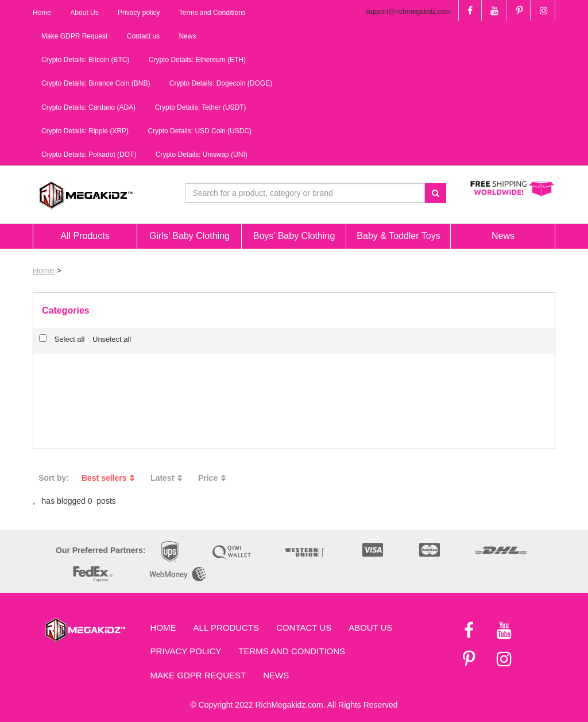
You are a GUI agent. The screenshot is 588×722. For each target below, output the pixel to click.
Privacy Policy (186, 651)
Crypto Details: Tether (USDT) (200, 107)
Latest (168, 478)
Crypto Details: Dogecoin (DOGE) (221, 83)
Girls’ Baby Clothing (189, 236)
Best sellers (110, 478)
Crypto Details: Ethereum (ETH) (197, 60)
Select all (62, 339)
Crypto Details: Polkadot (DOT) (89, 155)
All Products (226, 628)
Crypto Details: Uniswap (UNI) (202, 155)
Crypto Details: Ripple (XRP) (85, 131)
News (276, 675)
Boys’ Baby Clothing (294, 236)
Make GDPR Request (198, 675)
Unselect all (112, 339)
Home (43, 271)
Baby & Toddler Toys (398, 236)
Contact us (304, 628)
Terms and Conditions (292, 651)
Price (214, 478)
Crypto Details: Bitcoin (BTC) (85, 60)
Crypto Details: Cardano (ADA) (88, 107)
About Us (370, 628)
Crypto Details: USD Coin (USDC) (200, 131)
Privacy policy (139, 13)
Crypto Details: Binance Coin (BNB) (96, 83)
